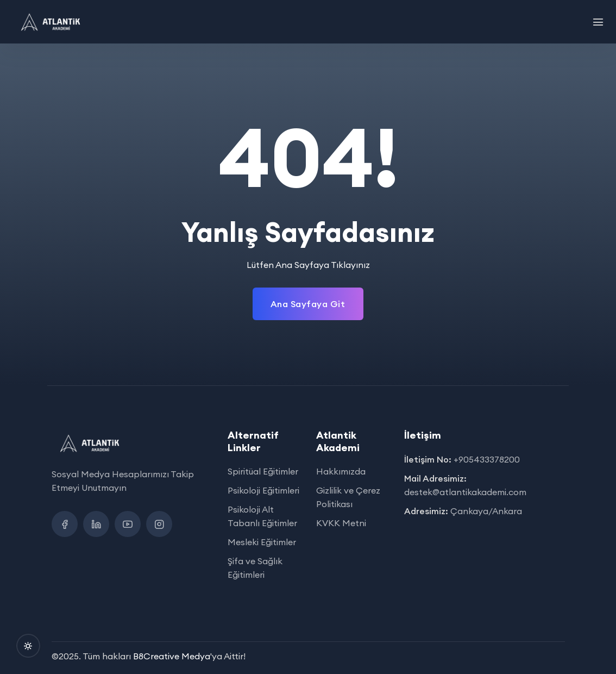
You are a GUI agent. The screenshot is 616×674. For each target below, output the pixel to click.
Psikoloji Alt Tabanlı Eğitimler (262, 516)
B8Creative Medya (172, 656)
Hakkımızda (341, 471)
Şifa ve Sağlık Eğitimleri (255, 568)
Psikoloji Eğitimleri (263, 490)
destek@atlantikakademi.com (465, 492)
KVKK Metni (341, 523)
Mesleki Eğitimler (262, 542)
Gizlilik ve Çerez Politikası (348, 497)
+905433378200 (487, 459)
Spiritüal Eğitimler (263, 471)
